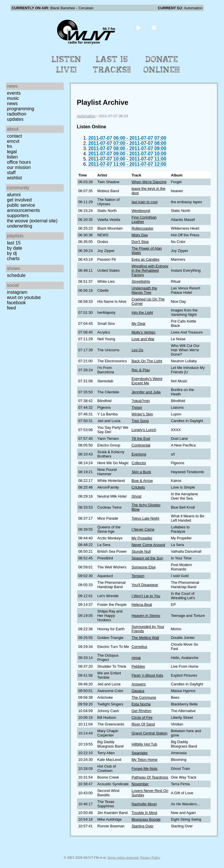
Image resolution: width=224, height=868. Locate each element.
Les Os (138, 350)
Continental (141, 445)
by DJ (12, 253)
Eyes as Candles (145, 259)
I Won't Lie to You (146, 596)
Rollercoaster (142, 228)
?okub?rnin (141, 401)
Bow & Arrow (142, 481)
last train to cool (145, 202)
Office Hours (19, 162)
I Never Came (143, 529)
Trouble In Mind (144, 813)
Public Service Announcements (23, 208)
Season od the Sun (147, 558)
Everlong (139, 454)
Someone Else (144, 567)
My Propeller (142, 538)
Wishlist (14, 178)
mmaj (136, 658)
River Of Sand (143, 724)
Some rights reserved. (123, 858)
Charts (13, 259)
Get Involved (19, 200)
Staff (11, 173)
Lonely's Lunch (144, 430)
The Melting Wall (145, 638)
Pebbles (138, 666)
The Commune (144, 697)
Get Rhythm (141, 711)
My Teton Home (144, 760)
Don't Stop (140, 242)
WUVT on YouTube (24, 297)
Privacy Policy (150, 858)
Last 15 (14, 243)
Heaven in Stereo (146, 616)
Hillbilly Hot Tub (144, 744)
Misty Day (140, 235)
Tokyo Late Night (145, 518)
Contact (14, 136)
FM (10, 146)
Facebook (16, 303)
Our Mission (19, 167)
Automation (86, 116)
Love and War (143, 339)
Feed (11, 308)
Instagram (17, 292)
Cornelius (139, 647)
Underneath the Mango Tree (144, 290)
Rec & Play (141, 370)
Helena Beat (142, 605)
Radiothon (17, 114)
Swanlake (140, 753)
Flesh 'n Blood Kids (147, 675)
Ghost (136, 496)
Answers (139, 684)
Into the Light (142, 313)
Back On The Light (147, 361)
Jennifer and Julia (146, 392)
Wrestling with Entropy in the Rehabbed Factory (150, 270)
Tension (138, 576)
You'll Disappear (145, 585)
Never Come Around (148, 545)
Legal (12, 152)
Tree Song (140, 421)
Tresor (137, 407)
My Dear (139, 324)
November (140, 784)
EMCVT (13, 141)
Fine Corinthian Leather (144, 219)
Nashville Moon (144, 804)
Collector (139, 463)
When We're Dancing (149, 182)
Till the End (141, 438)
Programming (21, 109)
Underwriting (20, 226)
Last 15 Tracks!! (112, 64)
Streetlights (141, 281)
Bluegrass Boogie (146, 819)
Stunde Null (141, 551)
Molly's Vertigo (143, 332)
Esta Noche (141, 704)
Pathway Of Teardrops (150, 777)
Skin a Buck (141, 472)
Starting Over (142, 826)
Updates (15, 119)
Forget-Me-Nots (145, 769)
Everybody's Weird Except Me (147, 381)
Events (14, 93)
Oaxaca (138, 691)
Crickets (138, 487)
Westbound (141, 211)
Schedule (16, 275)
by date (14, 248)
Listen (12, 157)
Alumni (14, 195)
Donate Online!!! (162, 64)
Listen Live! (67, 64)
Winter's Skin (142, 414)
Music (13, 98)
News (12, 103)
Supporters (18, 216)
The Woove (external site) (32, 221)
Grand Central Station (150, 733)
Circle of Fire (142, 717)
